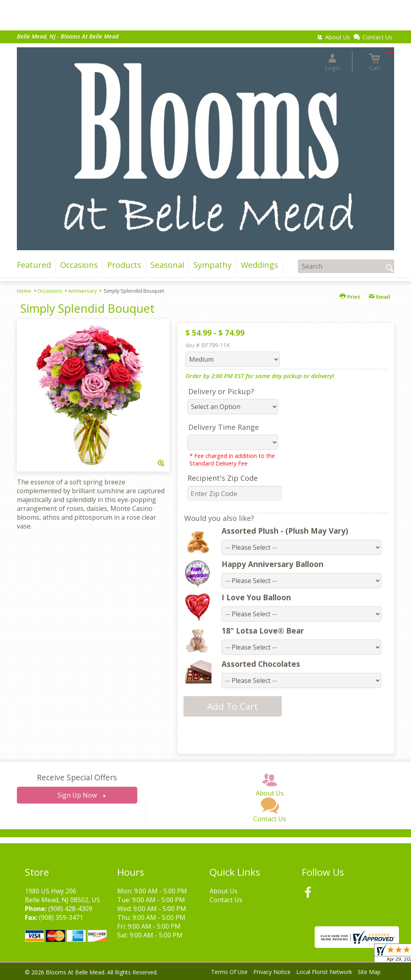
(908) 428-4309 (70, 909)
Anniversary (82, 291)
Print (350, 297)
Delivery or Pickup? (221, 391)
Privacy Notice (272, 972)
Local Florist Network (324, 972)
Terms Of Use (229, 972)
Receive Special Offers (77, 777)
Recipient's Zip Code (223, 478)
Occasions (50, 291)
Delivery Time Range (224, 427)
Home (24, 291)
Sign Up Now (77, 795)
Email (379, 297)
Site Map (369, 972)
